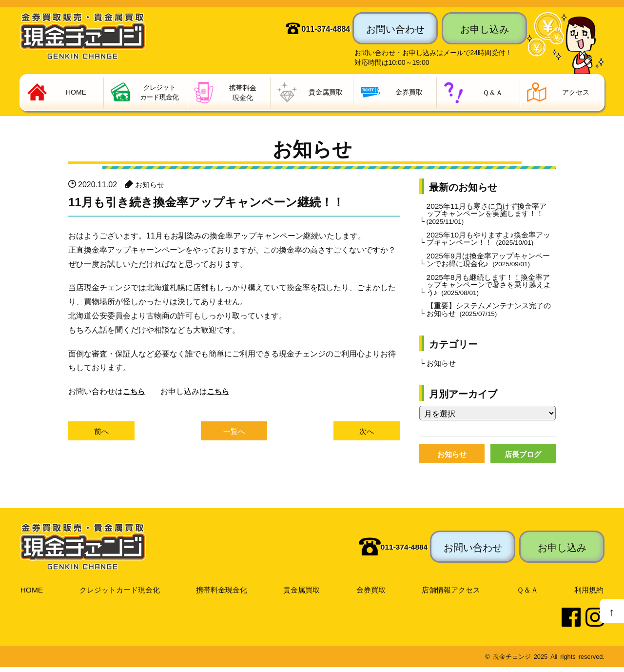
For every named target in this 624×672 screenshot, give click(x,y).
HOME (31, 594)
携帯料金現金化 (223, 594)
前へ (101, 432)
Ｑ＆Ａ (528, 594)
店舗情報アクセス (452, 594)
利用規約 (589, 594)
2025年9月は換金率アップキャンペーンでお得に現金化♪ (488, 262)
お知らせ (151, 184)
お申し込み (485, 28)
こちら (135, 392)
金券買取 (372, 594)
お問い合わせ (395, 28)
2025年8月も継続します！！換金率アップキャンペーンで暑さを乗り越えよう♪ (489, 288)
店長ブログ (523, 459)
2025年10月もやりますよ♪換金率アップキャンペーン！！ (488, 240)
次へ (367, 432)
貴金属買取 (303, 594)
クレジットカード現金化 (119, 594)
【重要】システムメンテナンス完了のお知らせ (489, 314)
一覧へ (234, 432)
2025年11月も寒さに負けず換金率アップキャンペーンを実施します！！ (486, 215)
